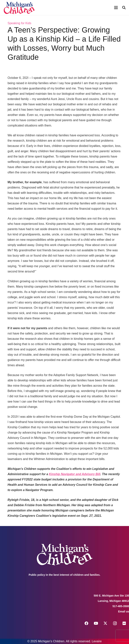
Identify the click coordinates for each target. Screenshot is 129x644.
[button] (116, 8)
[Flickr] (124, 623)
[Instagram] (115, 623)
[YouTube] (96, 623)
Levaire (97, 641)
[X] (105, 623)
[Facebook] (86, 623)
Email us (124, 611)
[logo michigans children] (19, 8)
